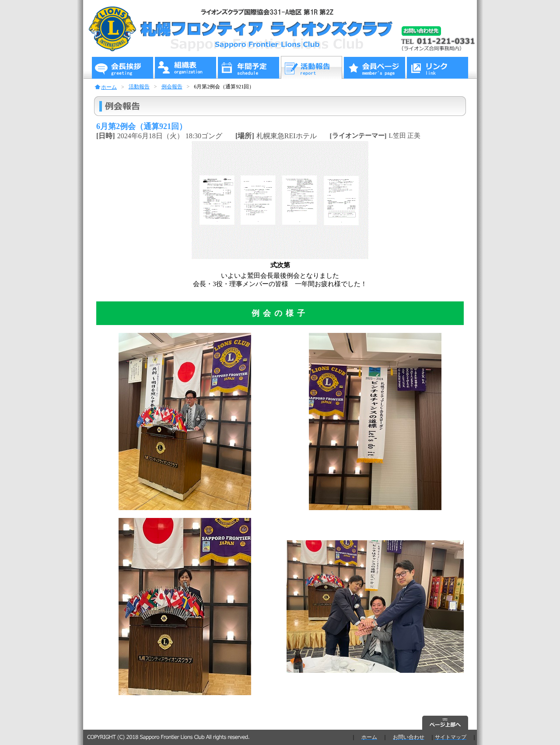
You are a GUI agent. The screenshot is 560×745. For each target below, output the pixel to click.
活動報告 (139, 87)
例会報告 (172, 87)
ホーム (109, 87)
